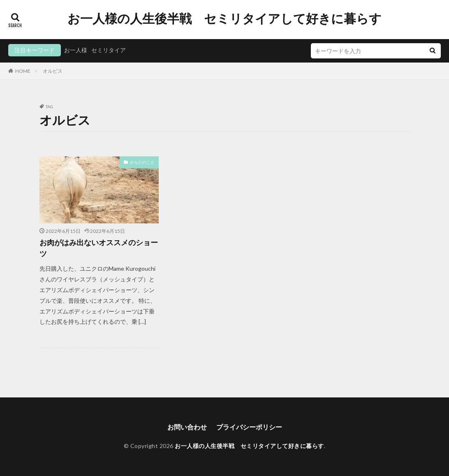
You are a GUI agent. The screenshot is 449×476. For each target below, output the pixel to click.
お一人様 (76, 50)
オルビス (53, 71)
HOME (23, 71)
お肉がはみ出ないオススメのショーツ (99, 248)
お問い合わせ (187, 427)
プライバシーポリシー (249, 427)
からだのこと (142, 162)
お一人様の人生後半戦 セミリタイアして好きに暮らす (224, 19)
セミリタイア (109, 50)
